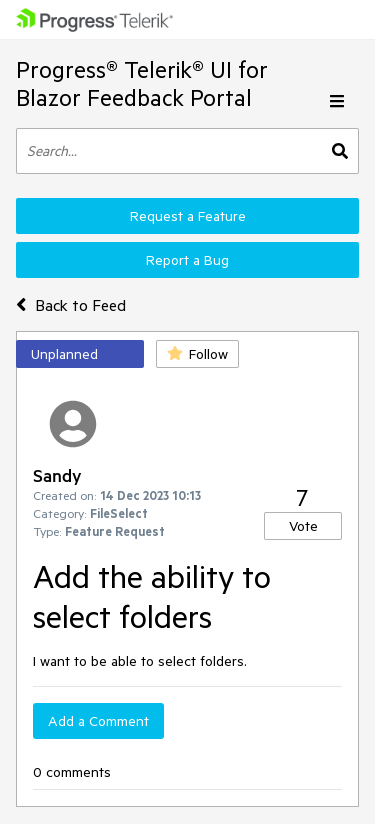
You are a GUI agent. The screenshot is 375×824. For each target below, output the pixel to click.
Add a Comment (98, 721)
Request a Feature (188, 216)
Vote (303, 526)
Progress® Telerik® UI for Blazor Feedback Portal (142, 83)
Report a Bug (187, 260)
